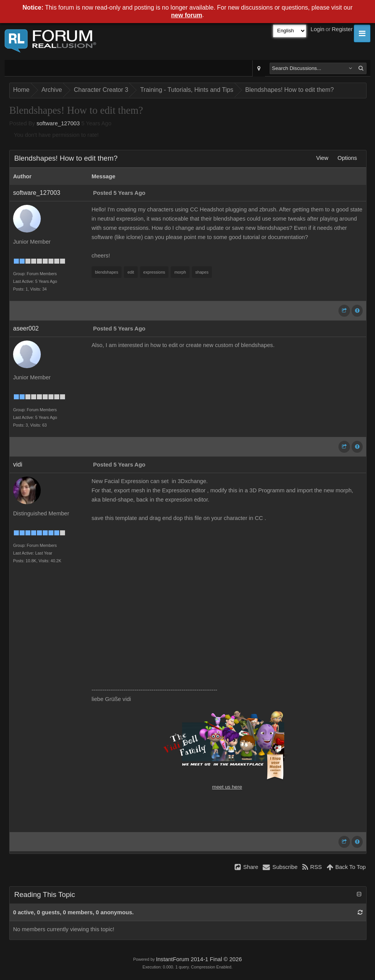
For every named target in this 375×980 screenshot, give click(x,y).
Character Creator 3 (101, 90)
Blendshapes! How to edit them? (290, 90)
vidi (18, 464)
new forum (187, 15)
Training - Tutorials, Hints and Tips (187, 90)
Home (21, 90)
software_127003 (58, 123)
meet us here (227, 787)
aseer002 (26, 328)
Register (342, 29)
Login (318, 29)
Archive (52, 90)
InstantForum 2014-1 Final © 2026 (199, 959)
